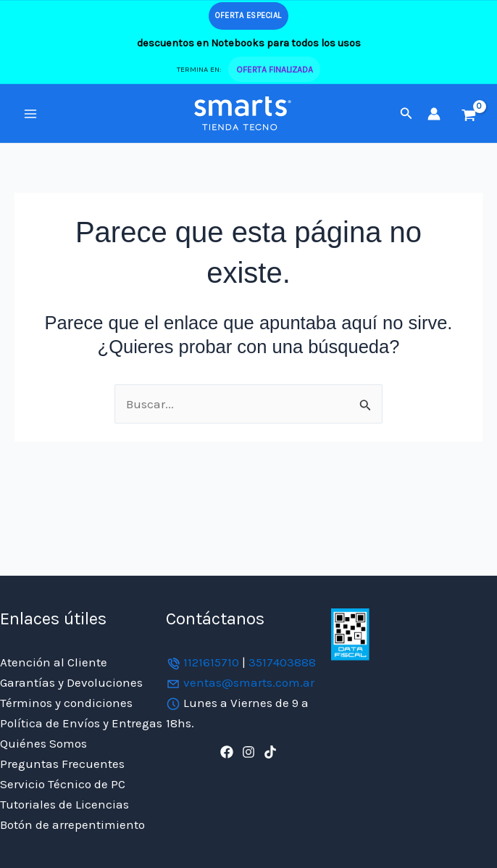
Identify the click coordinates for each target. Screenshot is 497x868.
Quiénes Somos (43, 743)
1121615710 (211, 662)
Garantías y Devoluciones (71, 682)
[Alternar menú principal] (30, 114)
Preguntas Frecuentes (62, 764)
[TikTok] (270, 752)
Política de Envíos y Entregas (81, 723)
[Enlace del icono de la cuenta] (434, 114)
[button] (406, 114)
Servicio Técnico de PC (63, 784)
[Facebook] (227, 752)
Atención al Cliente (54, 662)
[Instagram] (248, 752)
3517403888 (282, 662)
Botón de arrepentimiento (72, 824)
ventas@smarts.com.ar (249, 682)
